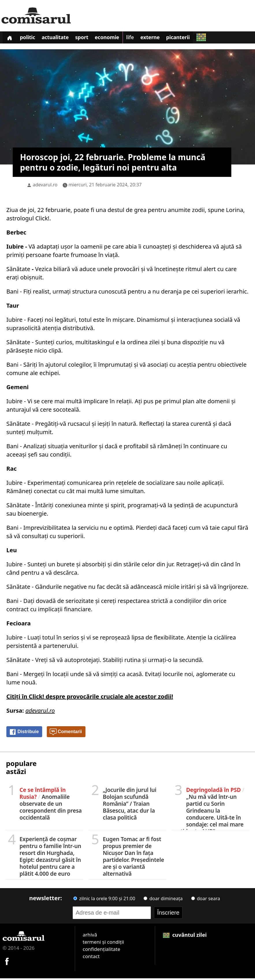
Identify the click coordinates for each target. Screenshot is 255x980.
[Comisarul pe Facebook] (7, 962)
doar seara (206, 900)
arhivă (90, 936)
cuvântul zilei (185, 936)
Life (140, 39)
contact (91, 958)
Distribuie (24, 733)
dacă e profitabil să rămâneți (144, 448)
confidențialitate (101, 950)
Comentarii (66, 733)
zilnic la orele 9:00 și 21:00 (104, 900)
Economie (115, 39)
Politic (30, 39)
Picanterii (191, 39)
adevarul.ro (45, 186)
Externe (161, 39)
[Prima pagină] (10, 38)
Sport (88, 39)
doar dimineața (163, 900)
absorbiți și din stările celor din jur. (128, 566)
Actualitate (60, 39)
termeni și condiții (103, 943)
